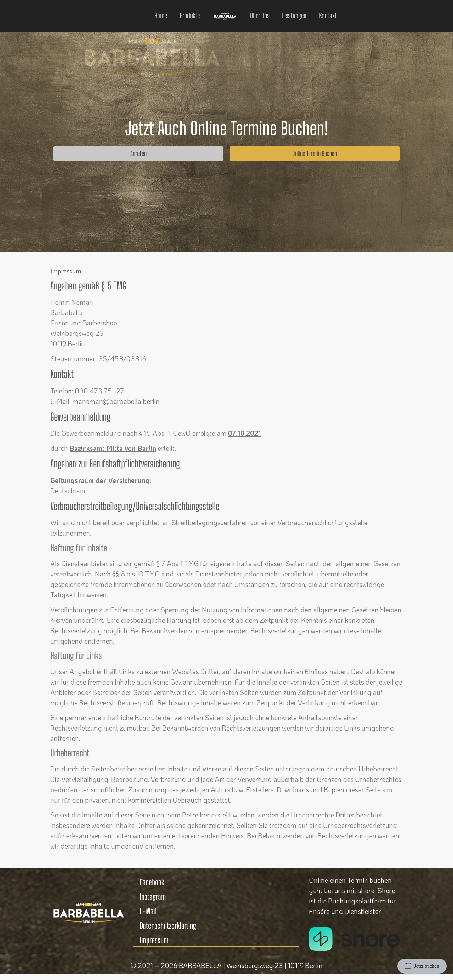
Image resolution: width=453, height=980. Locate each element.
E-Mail (148, 911)
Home (161, 16)
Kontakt (328, 16)
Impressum (154, 940)
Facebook (152, 882)
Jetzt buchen (422, 966)
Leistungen (294, 16)
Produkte (190, 16)
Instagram (153, 897)
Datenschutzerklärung (168, 926)
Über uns (260, 16)
